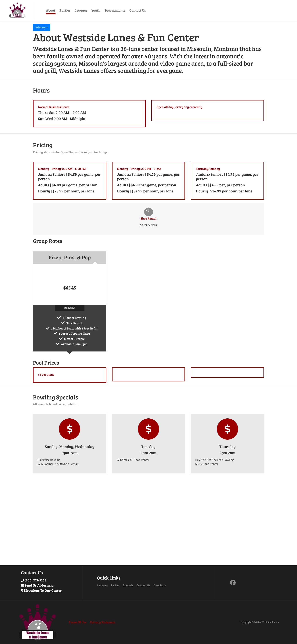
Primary (40, 27)
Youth (96, 10)
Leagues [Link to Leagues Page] (102, 585)
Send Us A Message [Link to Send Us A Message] (39, 585)
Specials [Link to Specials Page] (128, 585)
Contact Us (138, 10)
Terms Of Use (78, 622)
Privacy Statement (103, 622)
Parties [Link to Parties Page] (115, 585)
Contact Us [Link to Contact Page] (143, 585)
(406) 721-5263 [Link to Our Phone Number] (35, 580)
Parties (65, 10)
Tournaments (115, 10)
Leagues (81, 10)
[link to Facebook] (233, 584)
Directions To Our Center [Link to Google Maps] (43, 590)
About (51, 10)
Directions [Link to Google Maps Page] (160, 585)
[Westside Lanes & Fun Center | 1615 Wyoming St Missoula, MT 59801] (17, 10)
